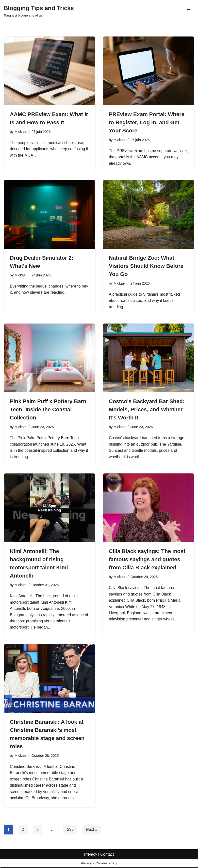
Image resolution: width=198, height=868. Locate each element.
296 (71, 830)
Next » (92, 830)
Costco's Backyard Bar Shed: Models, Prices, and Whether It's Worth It (147, 410)
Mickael (21, 132)
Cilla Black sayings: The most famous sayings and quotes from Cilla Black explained (147, 560)
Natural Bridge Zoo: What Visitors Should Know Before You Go (146, 266)
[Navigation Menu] (189, 11)
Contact (107, 863)
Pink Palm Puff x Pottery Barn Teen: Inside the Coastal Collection (48, 410)
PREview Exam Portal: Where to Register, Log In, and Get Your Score (147, 122)
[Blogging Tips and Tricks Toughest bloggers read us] (39, 11)
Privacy (91, 863)
